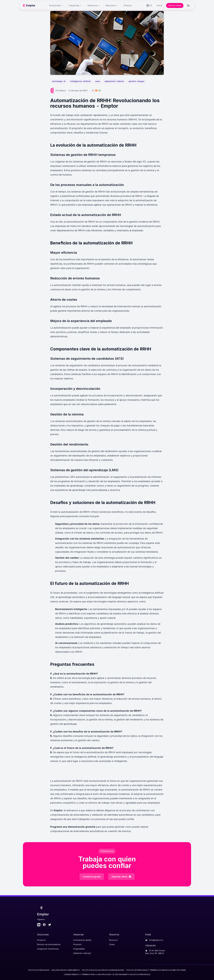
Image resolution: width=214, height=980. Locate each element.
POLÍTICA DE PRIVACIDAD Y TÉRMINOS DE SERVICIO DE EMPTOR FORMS (156, 970)
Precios (128, 5)
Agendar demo (121, 877)
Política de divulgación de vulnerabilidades (103, 970)
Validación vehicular (82, 953)
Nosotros (113, 940)
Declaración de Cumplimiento (66, 970)
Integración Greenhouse (48, 949)
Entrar (160, 5)
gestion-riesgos (137, 81)
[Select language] (149, 5)
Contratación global (82, 940)
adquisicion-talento (114, 81)
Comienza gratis (92, 877)
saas (98, 81)
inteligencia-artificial (80, 81)
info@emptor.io (154, 940)
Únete (112, 944)
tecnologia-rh (59, 81)
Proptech (77, 944)
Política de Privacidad (39, 970)
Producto (41, 940)
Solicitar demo (175, 5)
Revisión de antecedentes (49, 944)
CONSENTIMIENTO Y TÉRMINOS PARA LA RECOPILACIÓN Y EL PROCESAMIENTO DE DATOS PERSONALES (107, 974)
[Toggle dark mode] (188, 5)
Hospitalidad (79, 949)
